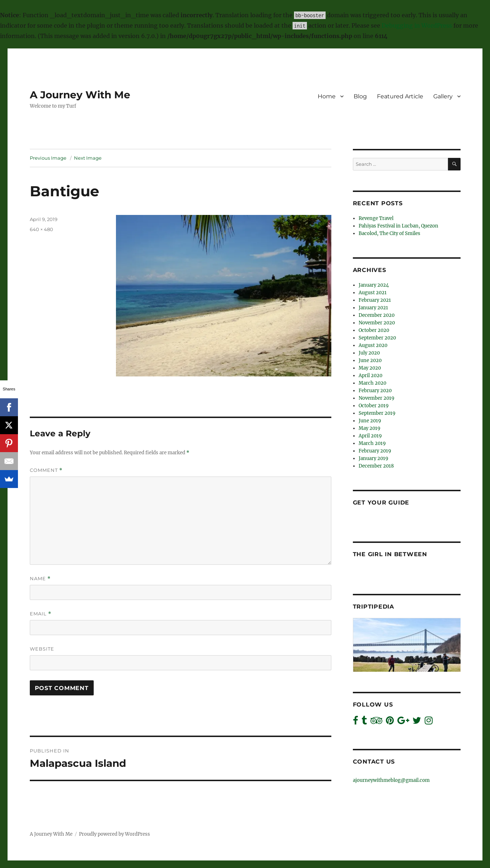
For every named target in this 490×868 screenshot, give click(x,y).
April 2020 (370, 376)
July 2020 (369, 353)
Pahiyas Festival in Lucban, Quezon (398, 226)
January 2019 (374, 458)
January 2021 (373, 308)
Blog (360, 96)
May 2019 (370, 428)
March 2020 (372, 383)
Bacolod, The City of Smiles (389, 233)
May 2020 (370, 368)
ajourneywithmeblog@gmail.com (391, 780)
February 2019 (375, 451)
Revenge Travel (376, 218)
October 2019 (374, 406)
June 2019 (370, 421)
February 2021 (375, 300)
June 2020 (370, 360)
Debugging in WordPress (417, 25)
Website (42, 649)
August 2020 (373, 345)
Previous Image (48, 158)
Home (327, 96)
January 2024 (374, 285)
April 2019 (370, 436)
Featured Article (400, 96)
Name (40, 579)
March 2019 (372, 443)
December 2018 (376, 466)
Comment (46, 470)
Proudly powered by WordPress (115, 834)
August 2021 (373, 293)
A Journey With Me (80, 95)
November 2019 (377, 398)
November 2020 (377, 323)
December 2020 (377, 315)
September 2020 (377, 338)
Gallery (443, 96)
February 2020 (375, 391)
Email (41, 614)
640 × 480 (41, 229)
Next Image (88, 158)
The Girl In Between (390, 554)
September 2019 (377, 413)
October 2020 (374, 330)
